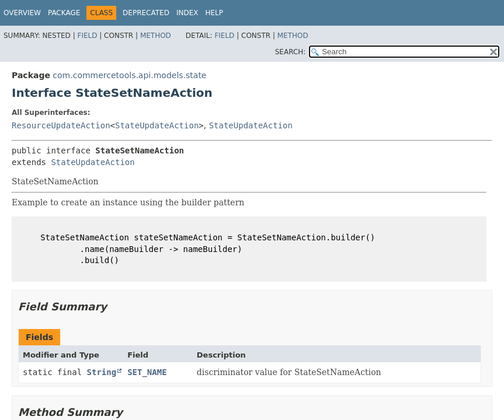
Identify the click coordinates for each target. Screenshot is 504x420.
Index (187, 13)
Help (214, 13)
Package (64, 13)
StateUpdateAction (157, 125)
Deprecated (146, 13)
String (102, 372)
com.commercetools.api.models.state (129, 75)
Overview (22, 13)
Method (156, 36)
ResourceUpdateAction (61, 125)
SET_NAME (147, 372)
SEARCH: (291, 52)
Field (87, 36)
